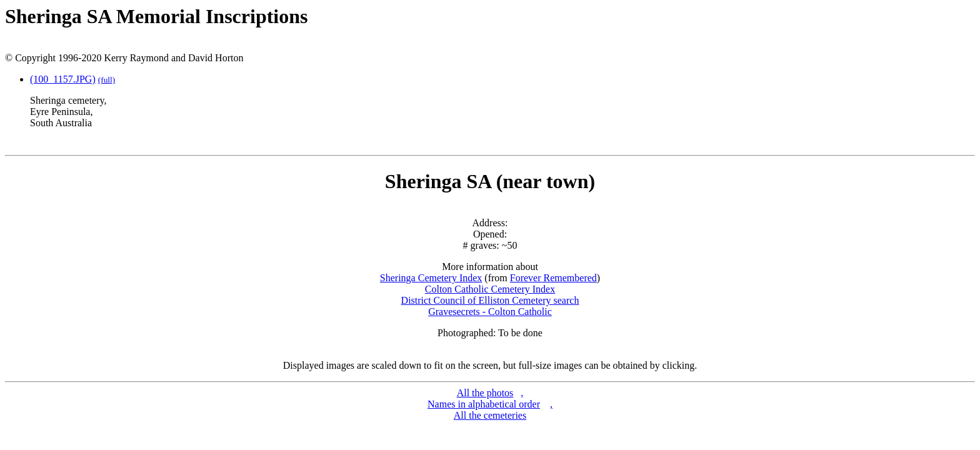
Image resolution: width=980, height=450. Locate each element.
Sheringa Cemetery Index (431, 278)
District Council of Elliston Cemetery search (490, 300)
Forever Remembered (553, 278)
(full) (107, 80)
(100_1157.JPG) (63, 79)
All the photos (485, 393)
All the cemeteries (490, 415)
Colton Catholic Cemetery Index (490, 289)
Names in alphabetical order (484, 404)
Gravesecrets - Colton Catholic (490, 312)
